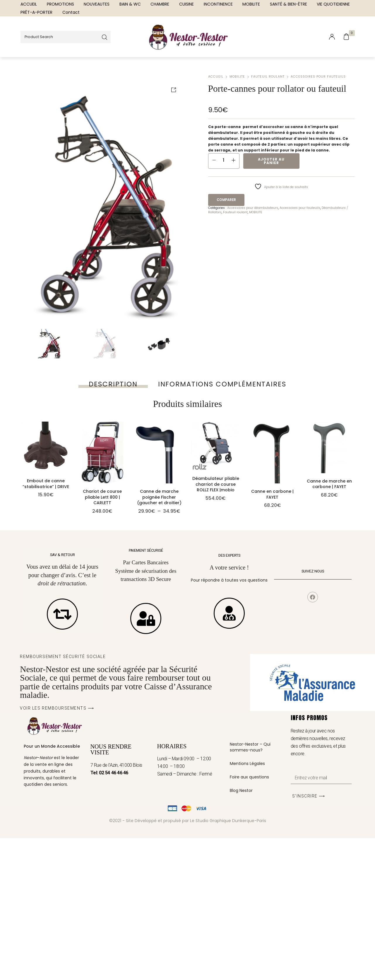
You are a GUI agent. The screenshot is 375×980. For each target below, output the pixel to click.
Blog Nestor (241, 932)
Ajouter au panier (271, 161)
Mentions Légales (247, 905)
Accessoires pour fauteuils (318, 77)
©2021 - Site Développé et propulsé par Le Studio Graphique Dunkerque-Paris (188, 962)
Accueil (216, 77)
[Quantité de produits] (224, 160)
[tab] (113, 384)
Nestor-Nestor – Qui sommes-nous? (250, 889)
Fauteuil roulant (268, 77)
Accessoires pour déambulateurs (253, 208)
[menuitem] (29, 4)
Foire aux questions (249, 919)
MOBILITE (237, 77)
